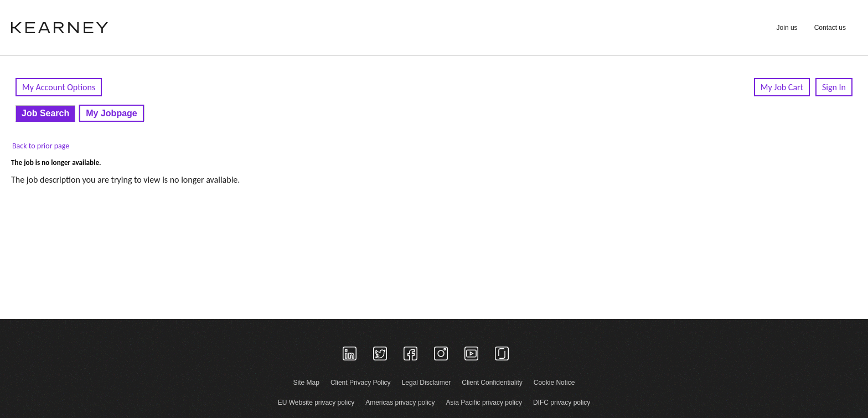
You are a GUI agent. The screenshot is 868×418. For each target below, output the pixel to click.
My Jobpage (111, 113)
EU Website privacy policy (316, 402)
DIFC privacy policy (562, 402)
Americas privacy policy (400, 402)
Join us (787, 28)
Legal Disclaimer (427, 383)
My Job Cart (782, 87)
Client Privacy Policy (361, 383)
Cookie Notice (554, 383)
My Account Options (59, 87)
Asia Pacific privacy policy (484, 402)
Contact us (830, 28)
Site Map (306, 383)
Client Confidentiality (492, 383)
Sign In (834, 87)
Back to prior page (41, 146)
